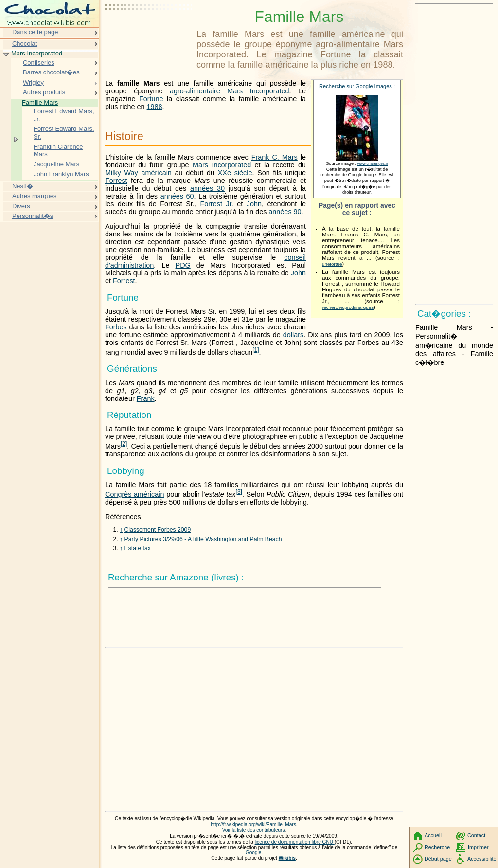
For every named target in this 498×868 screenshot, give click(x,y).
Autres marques (34, 196)
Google (254, 853)
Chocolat (25, 44)
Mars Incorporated (258, 91)
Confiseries (39, 63)
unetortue (332, 264)
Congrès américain (134, 494)
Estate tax (138, 548)
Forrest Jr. (218, 204)
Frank (146, 398)
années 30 (207, 188)
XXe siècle (235, 173)
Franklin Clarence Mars (58, 151)
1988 (155, 107)
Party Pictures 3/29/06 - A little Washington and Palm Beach (203, 539)
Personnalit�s (33, 216)
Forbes (116, 327)
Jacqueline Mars (56, 164)
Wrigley (33, 82)
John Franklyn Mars (61, 174)
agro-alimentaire (195, 91)
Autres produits (44, 92)
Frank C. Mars (275, 157)
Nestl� (23, 186)
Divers (21, 206)
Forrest (116, 181)
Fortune (151, 99)
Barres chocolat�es (51, 72)
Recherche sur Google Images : (357, 86)
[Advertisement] (149, 32)
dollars (293, 335)
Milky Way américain (138, 173)
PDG (183, 265)
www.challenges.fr (373, 164)
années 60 (177, 196)
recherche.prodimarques (348, 307)
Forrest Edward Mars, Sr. (64, 133)
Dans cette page (35, 32)
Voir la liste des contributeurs (254, 830)
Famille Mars (40, 102)
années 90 (285, 212)
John (254, 204)
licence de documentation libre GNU (295, 842)
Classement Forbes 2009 (158, 530)
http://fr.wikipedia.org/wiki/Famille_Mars (253, 824)
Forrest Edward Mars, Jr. (64, 115)
